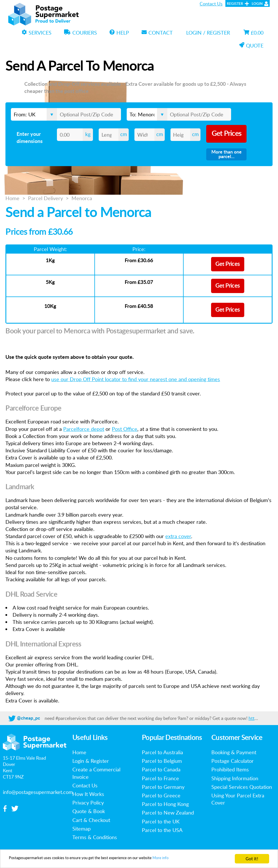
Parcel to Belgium (162, 761)
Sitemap (82, 829)
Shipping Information (235, 778)
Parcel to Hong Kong (165, 804)
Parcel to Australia (162, 752)
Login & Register (91, 761)
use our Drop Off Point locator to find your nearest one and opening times (136, 379)
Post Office (125, 429)
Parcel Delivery (45, 198)
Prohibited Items (230, 769)
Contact (157, 33)
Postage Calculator (233, 761)
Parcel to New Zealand (168, 813)
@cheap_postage (34, 718)
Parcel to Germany (163, 787)
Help (119, 33)
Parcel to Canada (161, 769)
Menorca (82, 198)
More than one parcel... (227, 154)
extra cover (178, 536)
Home (12, 198)
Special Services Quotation (242, 787)
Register (235, 4)
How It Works (88, 794)
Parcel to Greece (161, 795)
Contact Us (211, 4)
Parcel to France (160, 778)
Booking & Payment (234, 752)
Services (37, 33)
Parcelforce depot (84, 429)
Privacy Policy (88, 803)
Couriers (81, 33)
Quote (251, 45)
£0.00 (253, 33)
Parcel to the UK (161, 821)
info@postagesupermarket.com (38, 792)
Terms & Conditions (95, 837)
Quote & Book (89, 811)
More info (205, 859)
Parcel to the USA (162, 830)
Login (257, 4)
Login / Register (208, 33)
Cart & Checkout (91, 820)
